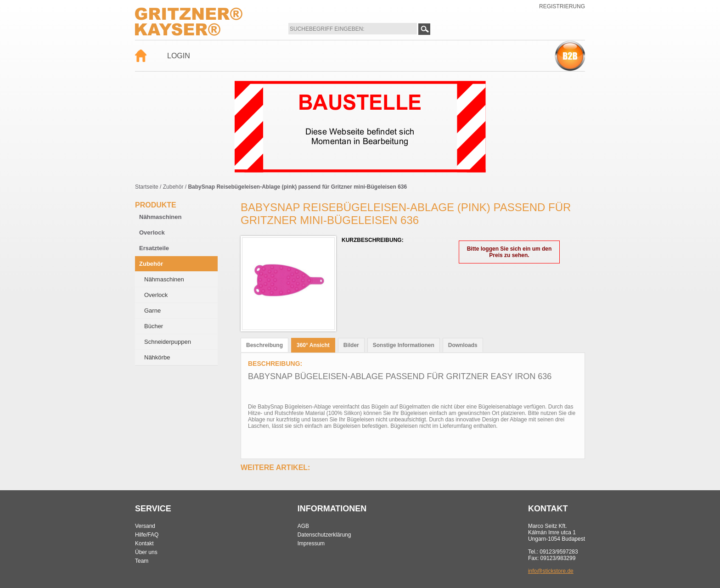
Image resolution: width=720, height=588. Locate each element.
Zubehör (173, 187)
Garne (152, 311)
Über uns (146, 552)
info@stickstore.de (551, 571)
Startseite (147, 187)
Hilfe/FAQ (147, 535)
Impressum (311, 543)
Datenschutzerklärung (324, 535)
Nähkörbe (157, 357)
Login (179, 56)
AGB (303, 526)
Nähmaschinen (160, 217)
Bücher (154, 326)
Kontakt (144, 543)
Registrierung (562, 6)
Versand (145, 526)
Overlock (152, 232)
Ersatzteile (154, 248)
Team (142, 561)
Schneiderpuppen (168, 342)
